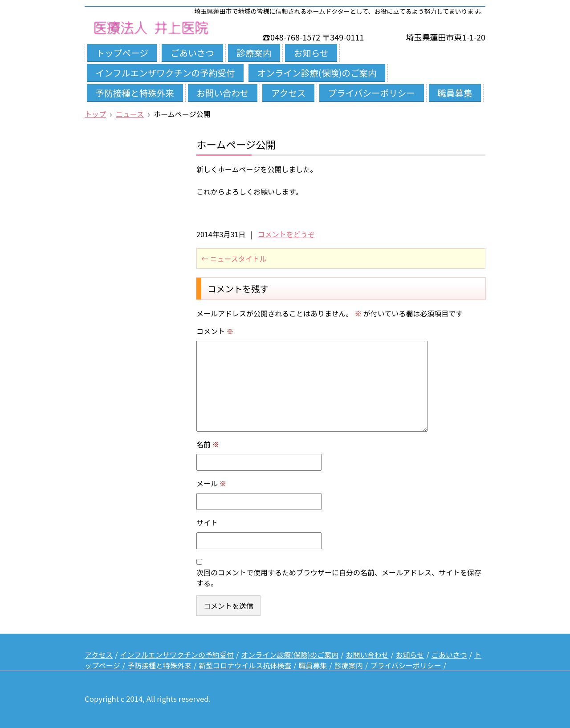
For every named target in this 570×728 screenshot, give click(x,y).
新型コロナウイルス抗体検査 (245, 665)
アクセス (288, 93)
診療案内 (254, 53)
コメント (215, 331)
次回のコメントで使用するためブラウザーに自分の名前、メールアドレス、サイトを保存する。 (339, 578)
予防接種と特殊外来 (135, 93)
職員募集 (455, 93)
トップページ (122, 53)
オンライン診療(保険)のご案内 (317, 73)
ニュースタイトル (234, 259)
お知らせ (311, 53)
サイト (207, 522)
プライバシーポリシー (371, 93)
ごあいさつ (192, 53)
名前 (208, 444)
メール (212, 483)
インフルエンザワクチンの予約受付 (165, 73)
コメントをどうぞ (286, 234)
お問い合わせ (223, 93)
